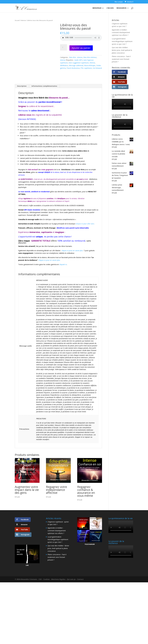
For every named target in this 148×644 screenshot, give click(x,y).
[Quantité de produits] (63, 47)
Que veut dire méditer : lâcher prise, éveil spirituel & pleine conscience (122, 50)
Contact (80, 579)
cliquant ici (63, 264)
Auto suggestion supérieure (79, 63)
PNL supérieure (86, 68)
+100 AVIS (110, 8)
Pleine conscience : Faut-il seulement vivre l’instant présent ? (121, 59)
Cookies (46, 579)
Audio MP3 (79, 60)
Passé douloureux (73, 68)
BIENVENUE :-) (98, 8)
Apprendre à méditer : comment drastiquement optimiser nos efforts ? (121, 33)
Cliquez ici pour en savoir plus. (49, 260)
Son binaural (97, 68)
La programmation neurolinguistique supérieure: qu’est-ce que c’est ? (122, 41)
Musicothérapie (90, 65)
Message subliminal (76, 65)
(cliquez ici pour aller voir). (85, 224)
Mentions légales (58, 579)
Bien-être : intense (76, 57)
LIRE (27, 565)
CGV (40, 579)
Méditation (64, 65)
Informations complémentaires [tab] (44, 86)
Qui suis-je (71, 579)
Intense (23, 20)
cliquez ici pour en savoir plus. (72, 251)
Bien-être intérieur (90, 57)
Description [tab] (22, 86)
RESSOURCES (122, 8)
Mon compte (119, 2)
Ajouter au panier (81, 48)
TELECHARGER (90, 544)
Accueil (17, 20)
